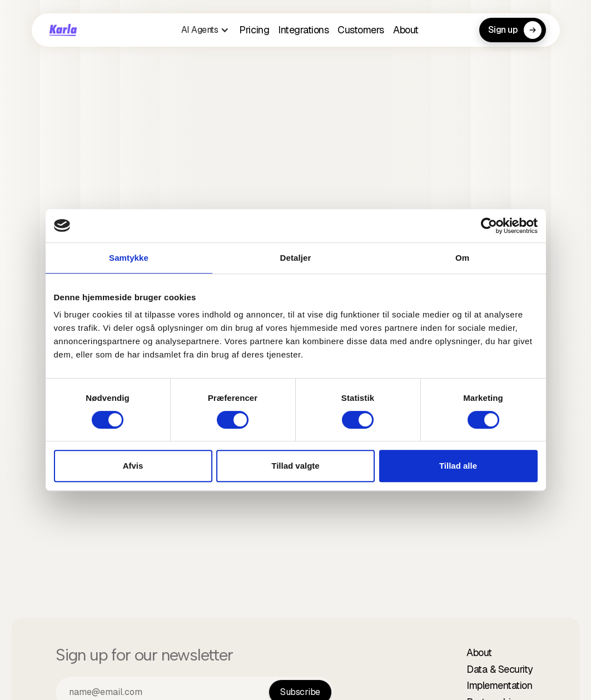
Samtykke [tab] (129, 258)
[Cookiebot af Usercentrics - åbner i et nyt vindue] (489, 226)
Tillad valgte (295, 466)
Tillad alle (458, 466)
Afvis (133, 466)
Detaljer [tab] (296, 258)
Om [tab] (462, 258)
